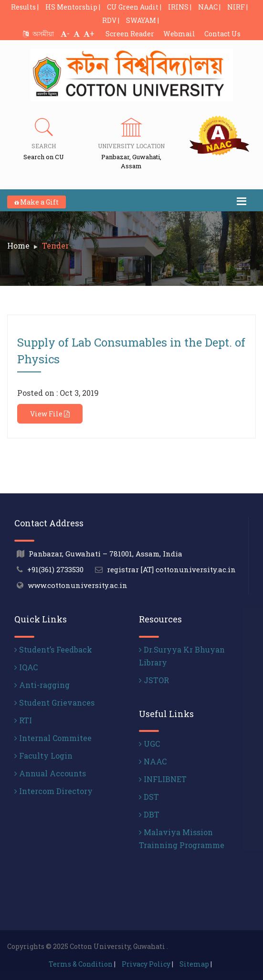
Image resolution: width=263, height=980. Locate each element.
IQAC (26, 667)
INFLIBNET (163, 779)
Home (18, 245)
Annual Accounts (50, 773)
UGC (149, 744)
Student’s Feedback (53, 649)
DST (149, 797)
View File (50, 414)
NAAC (153, 761)
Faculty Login (43, 756)
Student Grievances (54, 702)
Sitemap (194, 964)
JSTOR (154, 680)
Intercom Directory (53, 791)
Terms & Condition (81, 964)
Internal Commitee (53, 738)
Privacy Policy (146, 964)
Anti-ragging (42, 685)
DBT (149, 814)
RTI (23, 720)
